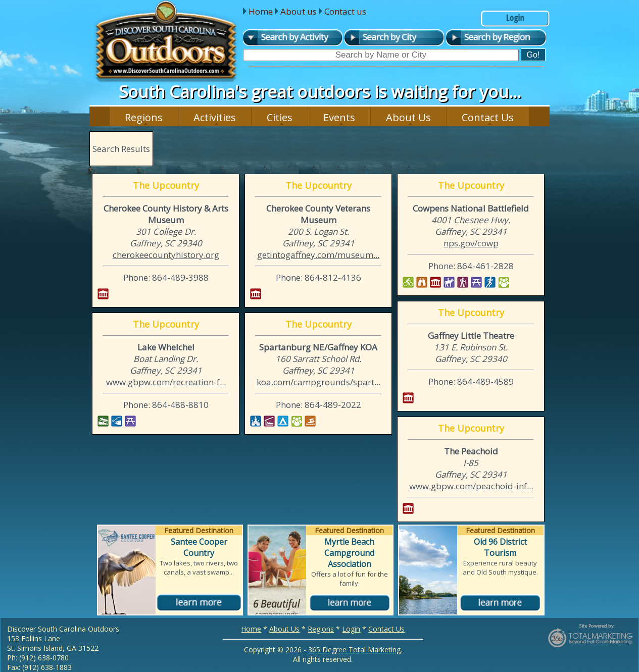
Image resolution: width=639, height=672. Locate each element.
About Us (408, 117)
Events (339, 117)
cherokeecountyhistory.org (166, 255)
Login (351, 629)
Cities (280, 117)
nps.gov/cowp (471, 243)
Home (261, 11)
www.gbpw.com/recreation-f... (166, 382)
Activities (215, 117)
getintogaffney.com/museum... (318, 255)
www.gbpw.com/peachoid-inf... (471, 486)
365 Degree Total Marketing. (355, 650)
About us (299, 11)
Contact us (345, 11)
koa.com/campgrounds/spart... (318, 382)
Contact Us (488, 117)
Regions (144, 117)
